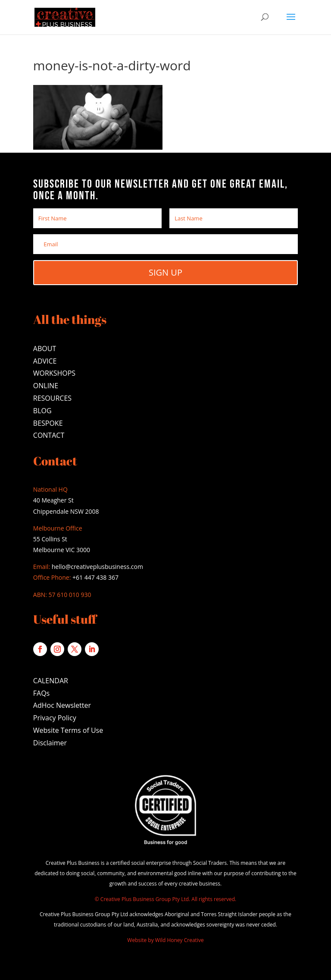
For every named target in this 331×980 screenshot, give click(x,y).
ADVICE (45, 361)
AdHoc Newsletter (62, 705)
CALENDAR (51, 681)
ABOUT (45, 349)
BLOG (42, 411)
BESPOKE (48, 423)
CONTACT (49, 435)
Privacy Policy (55, 718)
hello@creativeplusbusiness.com (97, 567)
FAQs (41, 693)
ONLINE (46, 386)
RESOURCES (52, 398)
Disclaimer (50, 743)
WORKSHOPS (54, 373)
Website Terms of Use (68, 730)
